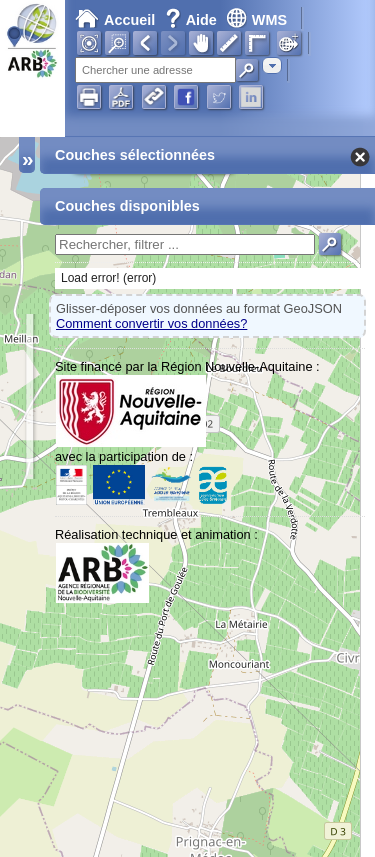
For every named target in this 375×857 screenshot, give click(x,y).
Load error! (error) (108, 278)
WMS (256, 20)
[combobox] (272, 65)
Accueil (115, 20)
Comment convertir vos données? (151, 323)
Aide (193, 20)
